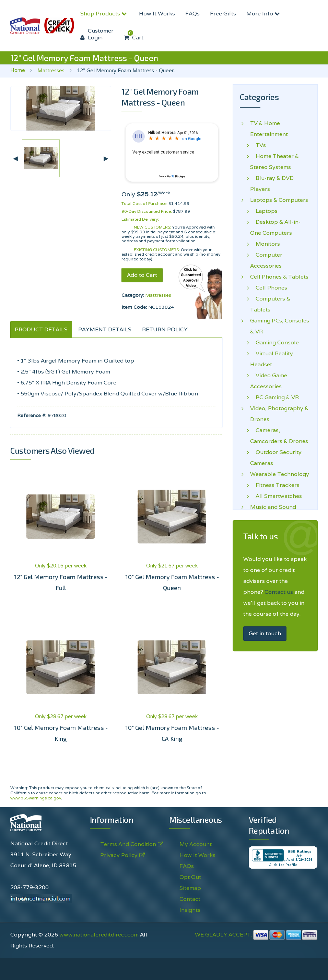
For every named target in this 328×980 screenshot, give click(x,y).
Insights (190, 910)
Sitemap (190, 888)
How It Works (157, 14)
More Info (264, 14)
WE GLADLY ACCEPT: (256, 935)
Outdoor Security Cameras (276, 458)
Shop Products (104, 14)
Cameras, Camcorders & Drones (279, 436)
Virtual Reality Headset (272, 359)
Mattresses (51, 70)
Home (18, 70)
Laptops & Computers (279, 200)
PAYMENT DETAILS (105, 329)
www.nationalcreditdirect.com (99, 935)
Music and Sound (273, 507)
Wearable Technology (280, 474)
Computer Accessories (266, 260)
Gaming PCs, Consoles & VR (280, 326)
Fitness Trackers (275, 485)
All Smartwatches (276, 496)
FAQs (192, 14)
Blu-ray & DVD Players (272, 183)
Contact (190, 899)
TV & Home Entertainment (269, 129)
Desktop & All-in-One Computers (275, 227)
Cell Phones (269, 288)
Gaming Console (274, 343)
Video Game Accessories (269, 381)
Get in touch (265, 633)
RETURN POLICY (165, 329)
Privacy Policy (119, 855)
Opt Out (190, 877)
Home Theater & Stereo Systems (274, 162)
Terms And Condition (128, 844)
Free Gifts (223, 14)
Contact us (279, 592)
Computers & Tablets (270, 304)
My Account (196, 844)
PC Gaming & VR (274, 397)
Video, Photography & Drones (279, 414)
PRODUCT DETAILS (41, 329)
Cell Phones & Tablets (279, 277)
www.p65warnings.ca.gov (36, 798)
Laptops (264, 211)
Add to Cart (142, 275)
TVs (258, 145)
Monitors (265, 244)
